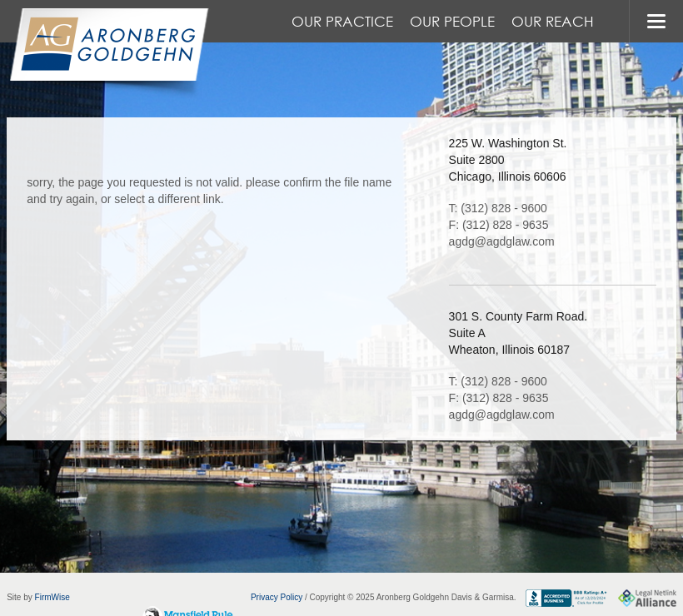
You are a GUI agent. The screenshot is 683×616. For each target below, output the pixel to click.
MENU (656, 21)
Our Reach (553, 21)
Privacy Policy (277, 597)
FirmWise (52, 597)
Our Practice (342, 21)
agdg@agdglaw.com (502, 241)
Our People (452, 21)
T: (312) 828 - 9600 (498, 208)
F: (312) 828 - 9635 (499, 225)
